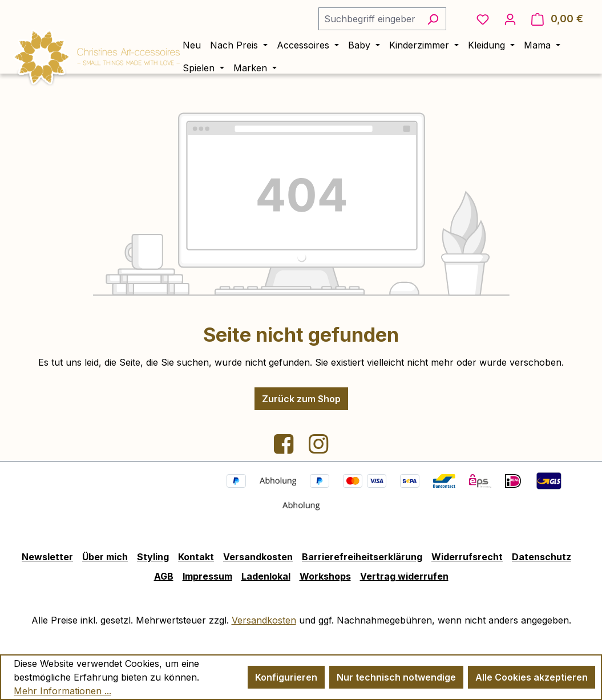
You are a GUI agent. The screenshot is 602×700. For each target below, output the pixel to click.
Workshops (325, 576)
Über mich (105, 557)
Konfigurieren (286, 677)
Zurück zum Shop (301, 399)
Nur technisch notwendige (396, 677)
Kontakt (196, 557)
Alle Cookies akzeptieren (532, 677)
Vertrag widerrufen (404, 576)
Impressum (207, 576)
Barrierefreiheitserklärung (362, 557)
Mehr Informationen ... (62, 691)
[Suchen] (433, 19)
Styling (153, 557)
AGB (164, 576)
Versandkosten (258, 557)
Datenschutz (542, 557)
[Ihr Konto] (510, 19)
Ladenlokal (266, 576)
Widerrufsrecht (467, 557)
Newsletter (47, 557)
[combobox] (369, 19)
